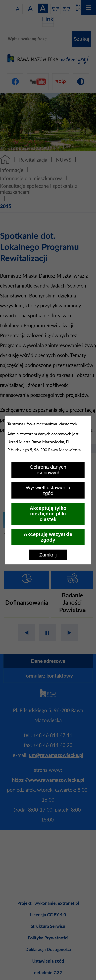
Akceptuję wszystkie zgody (48, 537)
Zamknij (48, 555)
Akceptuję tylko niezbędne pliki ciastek (48, 514)
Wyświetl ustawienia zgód (48, 490)
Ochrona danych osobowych (48, 470)
